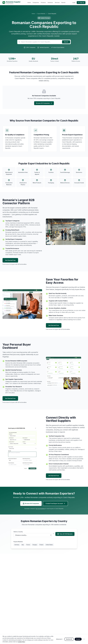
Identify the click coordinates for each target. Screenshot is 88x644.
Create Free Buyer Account (55, 503)
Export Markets (41, 14)
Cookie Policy (21, 642)
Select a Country (18, 532)
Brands (63, 3)
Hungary (35, 545)
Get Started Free (10, 260)
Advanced (60, 639)
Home (29, 3)
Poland (41, 545)
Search (66, 42)
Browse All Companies (44, 103)
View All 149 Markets (65, 534)
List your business (40, 509)
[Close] (84, 639)
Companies (36, 3)
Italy (23, 545)
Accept (78, 639)
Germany (17, 545)
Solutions (50, 3)
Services (57, 3)
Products (43, 3)
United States (49, 545)
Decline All (69, 639)
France (28, 545)
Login (74, 3)
